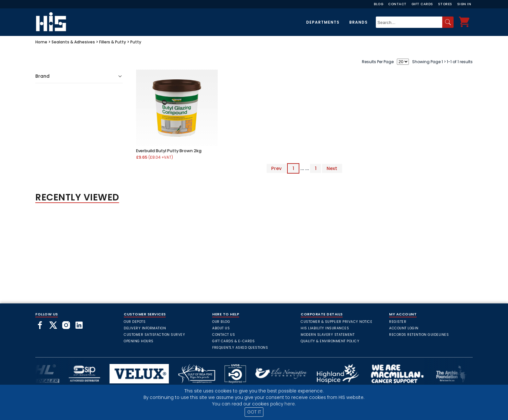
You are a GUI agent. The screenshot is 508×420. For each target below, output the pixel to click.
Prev (276, 168)
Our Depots (135, 322)
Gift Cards (422, 4)
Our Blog (221, 322)
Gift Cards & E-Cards (233, 341)
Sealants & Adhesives (73, 42)
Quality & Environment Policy (330, 341)
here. (290, 404)
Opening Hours (139, 341)
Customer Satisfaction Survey (154, 335)
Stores (445, 4)
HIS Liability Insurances (325, 328)
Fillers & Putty (113, 42)
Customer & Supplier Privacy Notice (336, 322)
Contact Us (224, 335)
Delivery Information (145, 328)
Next (332, 168)
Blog (379, 4)
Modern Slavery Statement (328, 335)
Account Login (404, 328)
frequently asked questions (240, 348)
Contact (397, 4)
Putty (136, 42)
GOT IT (254, 412)
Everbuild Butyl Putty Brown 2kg (169, 151)
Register (398, 322)
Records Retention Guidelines (419, 335)
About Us (221, 328)
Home (41, 42)
